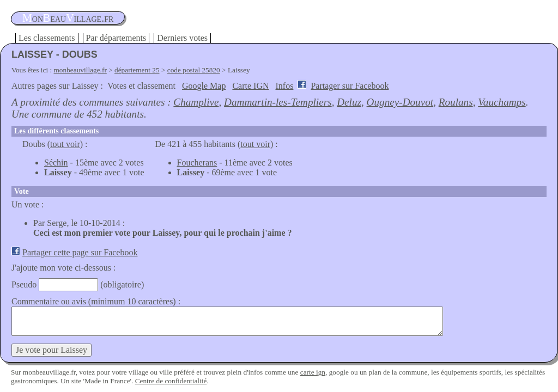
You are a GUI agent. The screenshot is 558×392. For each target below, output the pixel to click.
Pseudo (24, 284)
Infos (285, 86)
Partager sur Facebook (350, 86)
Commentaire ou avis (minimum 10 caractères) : (96, 301)
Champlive (196, 102)
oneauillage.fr (68, 18)
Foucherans (197, 163)
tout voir (65, 144)
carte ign (313, 372)
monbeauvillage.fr (80, 70)
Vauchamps (502, 102)
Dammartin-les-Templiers (278, 102)
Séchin (56, 163)
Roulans (456, 102)
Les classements (47, 38)
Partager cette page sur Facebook (80, 252)
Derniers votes (182, 38)
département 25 (137, 70)
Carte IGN (250, 86)
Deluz (349, 102)
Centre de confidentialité (171, 381)
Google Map (204, 86)
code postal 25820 (194, 70)
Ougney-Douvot (400, 102)
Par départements (116, 38)
